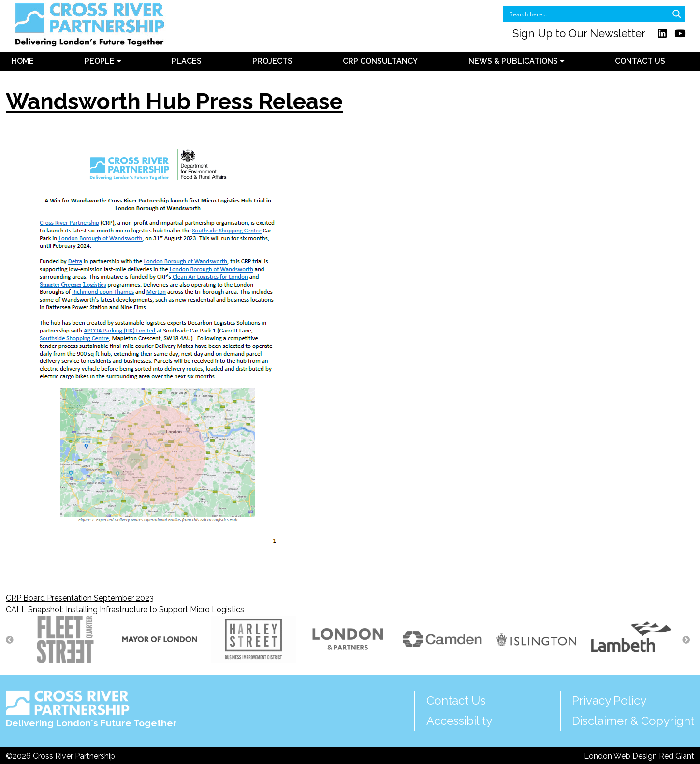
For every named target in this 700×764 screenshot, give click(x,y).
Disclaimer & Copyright (633, 721)
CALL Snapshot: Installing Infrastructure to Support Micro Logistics (125, 610)
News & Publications (517, 61)
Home (23, 61)
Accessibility (459, 721)
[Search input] (588, 14)
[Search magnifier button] (677, 14)
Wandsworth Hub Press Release (174, 101)
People (103, 61)
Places (187, 61)
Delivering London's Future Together (91, 709)
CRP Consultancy (380, 61)
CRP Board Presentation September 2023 (80, 598)
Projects (272, 61)
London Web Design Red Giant (639, 756)
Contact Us (640, 61)
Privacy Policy (609, 700)
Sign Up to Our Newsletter (579, 33)
